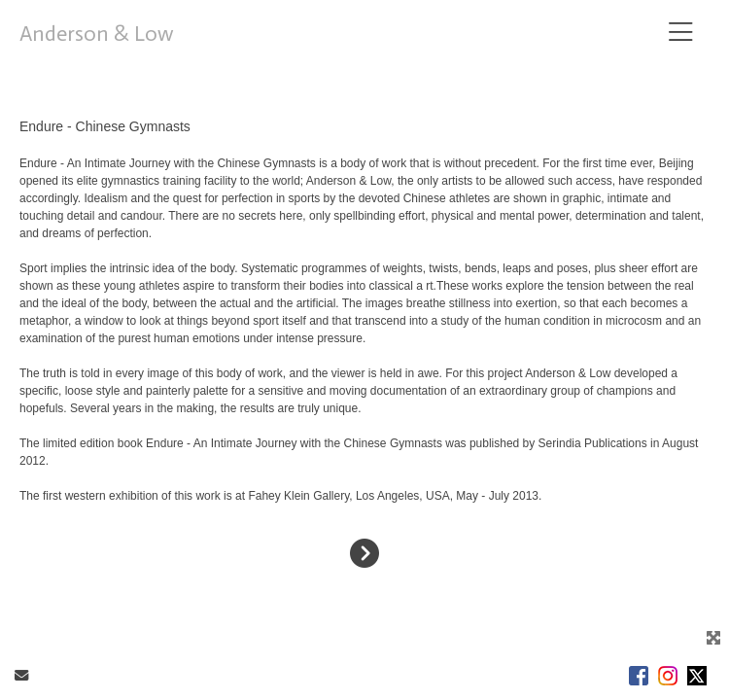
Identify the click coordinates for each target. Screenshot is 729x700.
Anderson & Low (97, 34)
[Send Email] (21, 676)
